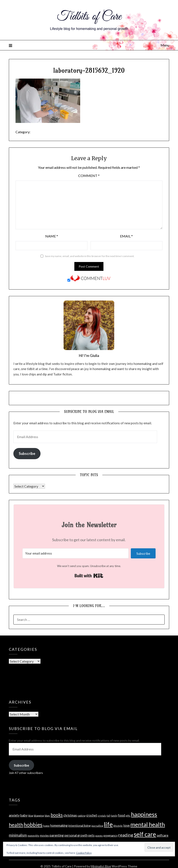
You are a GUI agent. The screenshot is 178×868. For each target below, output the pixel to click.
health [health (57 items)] (16, 825)
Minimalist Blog (101, 866)
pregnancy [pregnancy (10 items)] (111, 835)
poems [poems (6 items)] (99, 836)
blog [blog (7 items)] (31, 816)
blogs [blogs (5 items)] (47, 816)
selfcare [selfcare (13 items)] (162, 835)
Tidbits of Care (89, 17)
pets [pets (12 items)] (91, 835)
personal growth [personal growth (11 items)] (76, 835)
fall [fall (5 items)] (108, 816)
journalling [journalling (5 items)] (97, 826)
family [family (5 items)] (114, 816)
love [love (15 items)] (126, 825)
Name (52, 236)
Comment (89, 176)
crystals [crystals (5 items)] (102, 816)
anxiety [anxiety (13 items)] (14, 815)
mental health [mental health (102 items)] (148, 825)
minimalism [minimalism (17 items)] (18, 835)
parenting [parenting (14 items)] (57, 835)
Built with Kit (89, 576)
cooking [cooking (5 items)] (82, 816)
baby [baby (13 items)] (24, 815)
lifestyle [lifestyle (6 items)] (118, 826)
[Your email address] (76, 553)
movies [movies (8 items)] (44, 835)
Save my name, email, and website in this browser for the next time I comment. (90, 256)
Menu (165, 45)
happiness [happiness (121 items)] (144, 814)
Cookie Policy (84, 853)
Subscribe (27, 453)
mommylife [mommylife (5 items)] (33, 836)
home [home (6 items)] (46, 826)
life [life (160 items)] (108, 824)
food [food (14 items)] (121, 815)
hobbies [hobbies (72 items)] (33, 825)
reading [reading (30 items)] (126, 835)
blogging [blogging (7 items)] (39, 816)
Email (126, 236)
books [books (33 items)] (57, 815)
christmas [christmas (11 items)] (70, 815)
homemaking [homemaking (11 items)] (59, 825)
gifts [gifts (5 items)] (128, 816)
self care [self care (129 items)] (145, 834)
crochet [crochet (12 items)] (92, 815)
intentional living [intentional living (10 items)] (80, 825)
